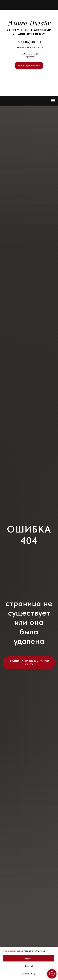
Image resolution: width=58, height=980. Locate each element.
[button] (30, 47)
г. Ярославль (30, 57)
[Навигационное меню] (53, 5)
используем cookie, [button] (15, 951)
